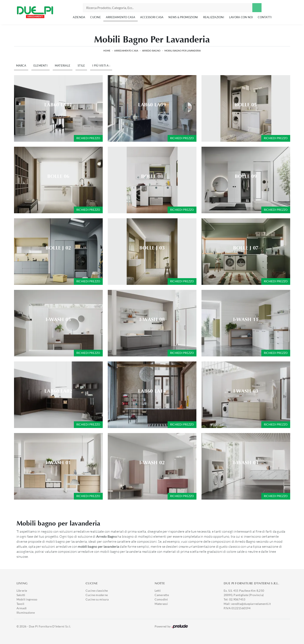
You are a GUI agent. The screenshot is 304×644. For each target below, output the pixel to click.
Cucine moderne (97, 595)
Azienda (79, 17)
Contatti (265, 17)
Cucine (96, 17)
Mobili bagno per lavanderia (183, 51)
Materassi (161, 604)
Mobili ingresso (27, 599)
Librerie (22, 591)
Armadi (22, 608)
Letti (158, 591)
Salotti (21, 595)
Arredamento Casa (121, 17)
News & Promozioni (183, 17)
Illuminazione (26, 613)
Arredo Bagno (151, 51)
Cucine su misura (97, 599)
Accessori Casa (152, 17)
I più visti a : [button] (101, 66)
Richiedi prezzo (88, 138)
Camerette (162, 595)
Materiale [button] (63, 66)
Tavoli (21, 604)
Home (107, 51)
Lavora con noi (241, 17)
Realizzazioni (214, 17)
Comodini (161, 599)
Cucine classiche (97, 591)
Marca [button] (21, 66)
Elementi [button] (40, 66)
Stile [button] (81, 66)
